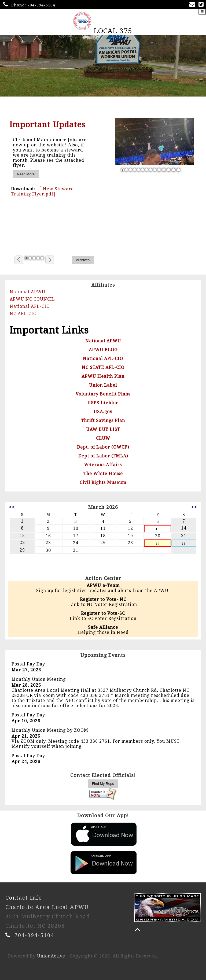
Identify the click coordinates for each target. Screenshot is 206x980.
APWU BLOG (103, 350)
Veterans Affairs (103, 465)
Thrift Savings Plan (103, 421)
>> (194, 507)
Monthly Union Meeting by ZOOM (50, 730)
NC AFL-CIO (23, 314)
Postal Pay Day (28, 664)
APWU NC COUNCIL (32, 299)
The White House (103, 474)
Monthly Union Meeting (39, 679)
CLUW (103, 438)
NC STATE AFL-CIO (103, 367)
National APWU (27, 292)
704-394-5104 (41, 5)
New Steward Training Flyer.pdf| (43, 191)
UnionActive (51, 956)
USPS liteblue (103, 403)
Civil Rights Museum (103, 482)
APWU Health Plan (103, 376)
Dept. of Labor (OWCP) (103, 447)
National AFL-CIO (30, 306)
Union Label (103, 385)
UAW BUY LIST (103, 429)
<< (12, 507)
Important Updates (47, 125)
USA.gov (103, 412)
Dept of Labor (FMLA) (103, 456)
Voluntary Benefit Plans (103, 394)
